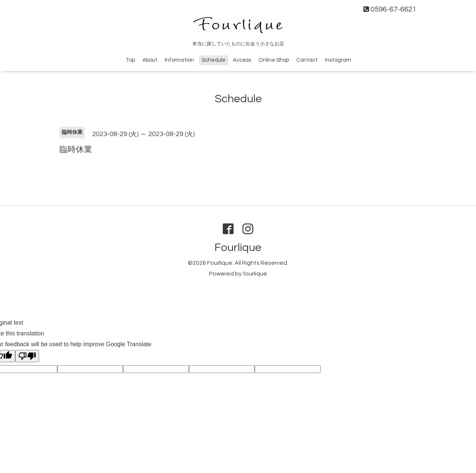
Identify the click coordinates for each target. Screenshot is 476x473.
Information (179, 60)
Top (130, 60)
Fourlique (238, 247)
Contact (307, 60)
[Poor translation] (27, 356)
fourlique (255, 274)
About (150, 60)
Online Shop (274, 60)
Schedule (213, 60)
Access (242, 60)
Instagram (338, 60)
